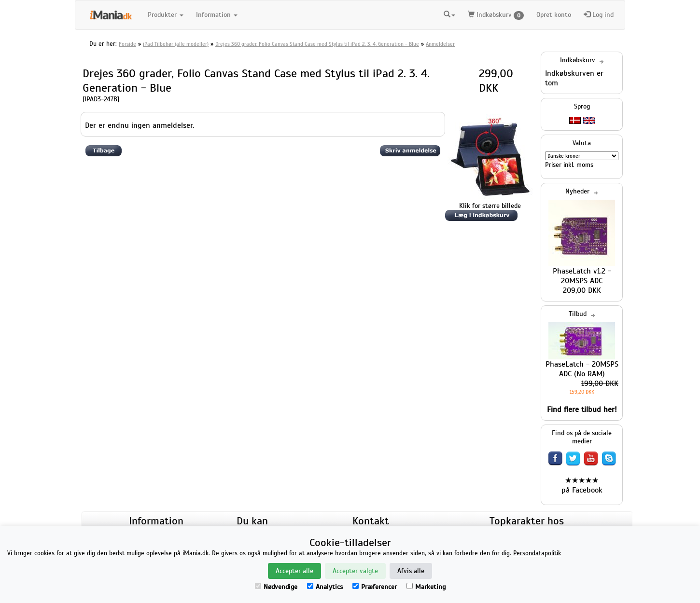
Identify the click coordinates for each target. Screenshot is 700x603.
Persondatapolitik (537, 553)
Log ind (599, 15)
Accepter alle (294, 571)
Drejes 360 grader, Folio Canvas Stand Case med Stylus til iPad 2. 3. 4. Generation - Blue (317, 44)
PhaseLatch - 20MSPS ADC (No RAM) (582, 369)
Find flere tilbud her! (582, 410)
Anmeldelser (440, 44)
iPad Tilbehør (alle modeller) (176, 44)
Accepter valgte (355, 571)
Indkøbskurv (496, 15)
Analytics (325, 587)
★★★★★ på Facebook (582, 485)
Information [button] (217, 15)
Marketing (426, 587)
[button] (449, 14)
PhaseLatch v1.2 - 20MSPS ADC (582, 276)
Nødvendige (276, 587)
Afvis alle (411, 571)
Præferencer (375, 587)
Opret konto (554, 15)
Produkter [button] (166, 15)
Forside (127, 44)
